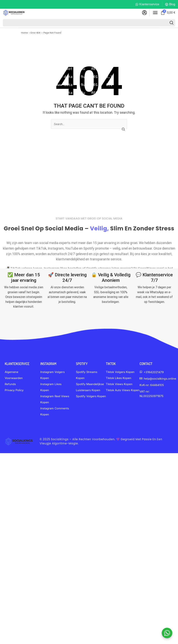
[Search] (172, 23)
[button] (144, 13)
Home (24, 33)
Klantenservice (149, 4)
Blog (172, 4)
